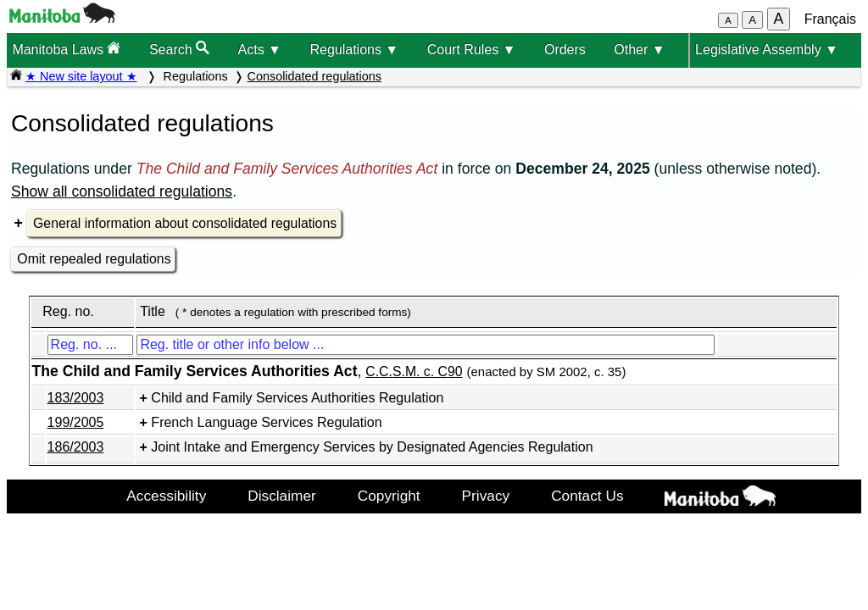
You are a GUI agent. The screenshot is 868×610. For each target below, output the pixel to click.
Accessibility (166, 496)
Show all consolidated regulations (122, 191)
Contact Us (587, 496)
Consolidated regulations (314, 76)
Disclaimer (282, 496)
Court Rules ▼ (472, 50)
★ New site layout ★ (81, 76)
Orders (565, 50)
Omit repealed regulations (94, 259)
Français (830, 19)
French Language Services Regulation (266, 422)
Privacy (486, 496)
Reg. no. (68, 311)
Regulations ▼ (354, 50)
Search (179, 49)
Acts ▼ (260, 50)
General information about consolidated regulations (185, 223)
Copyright (389, 496)
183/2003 (76, 398)
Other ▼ (639, 50)
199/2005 (76, 422)
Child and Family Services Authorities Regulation (297, 398)
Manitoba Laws (66, 49)
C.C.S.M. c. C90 (414, 372)
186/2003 (76, 447)
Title (153, 311)
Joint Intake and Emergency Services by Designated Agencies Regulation (372, 447)
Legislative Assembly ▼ (767, 50)
